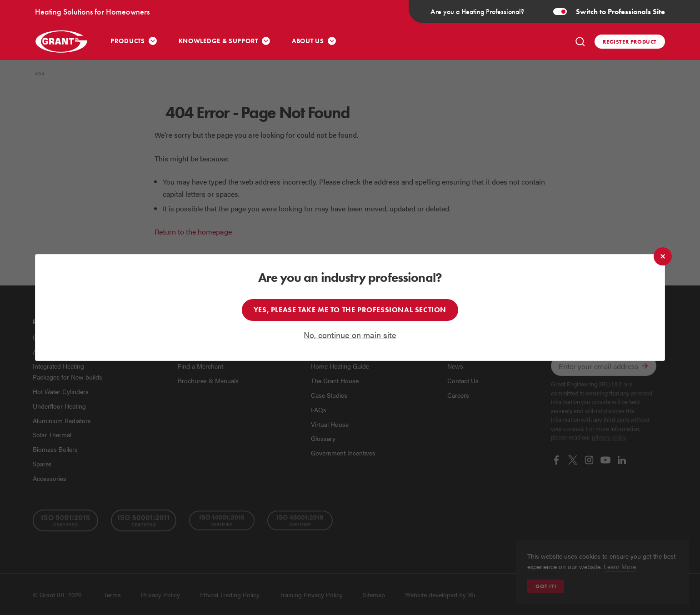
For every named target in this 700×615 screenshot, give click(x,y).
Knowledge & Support (218, 41)
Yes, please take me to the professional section (350, 310)
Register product (630, 42)
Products (128, 41)
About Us (308, 41)
